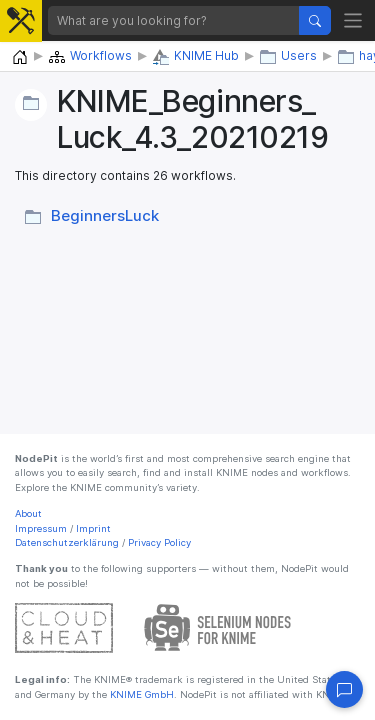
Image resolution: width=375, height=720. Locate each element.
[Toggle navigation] (353, 20)
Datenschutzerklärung (67, 542)
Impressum (41, 528)
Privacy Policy (159, 542)
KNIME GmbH (140, 694)
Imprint (93, 528)
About (28, 513)
